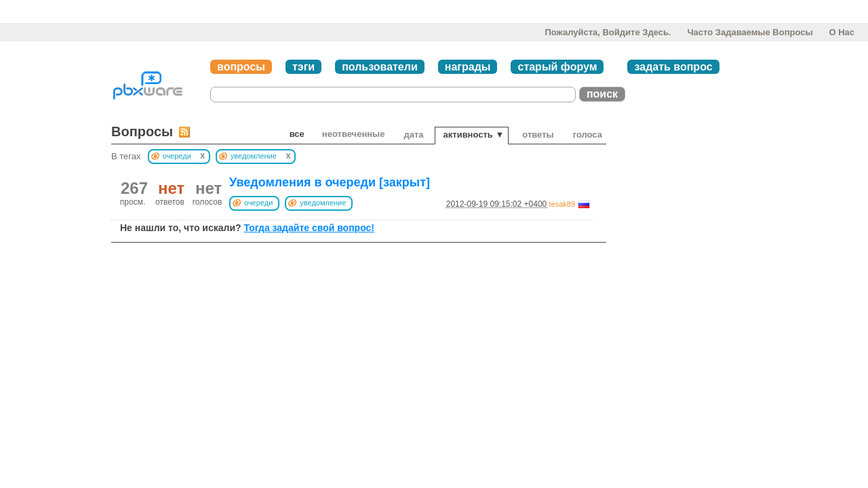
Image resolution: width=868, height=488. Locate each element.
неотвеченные (354, 134)
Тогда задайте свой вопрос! (309, 228)
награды (468, 67)
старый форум (557, 67)
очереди (258, 203)
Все (297, 134)
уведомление (323, 203)
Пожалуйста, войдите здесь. (608, 32)
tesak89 (563, 204)
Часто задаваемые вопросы (750, 32)
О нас (842, 32)
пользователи (380, 67)
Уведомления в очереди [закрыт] (330, 182)
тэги (303, 67)
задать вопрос (673, 67)
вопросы (241, 67)
